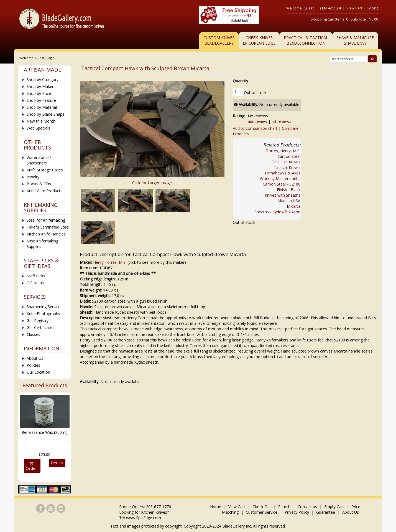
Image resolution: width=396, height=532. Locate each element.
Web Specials (38, 128)
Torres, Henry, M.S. (283, 151)
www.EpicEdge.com (144, 518)
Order (31, 466)
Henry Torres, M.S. (110, 262)
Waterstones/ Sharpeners (39, 160)
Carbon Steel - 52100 (282, 184)
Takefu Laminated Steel (48, 227)
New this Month (41, 121)
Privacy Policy (297, 512)
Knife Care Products (44, 191)
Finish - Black (289, 190)
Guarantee (326, 512)
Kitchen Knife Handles (46, 234)
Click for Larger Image (152, 183)
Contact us (307, 507)
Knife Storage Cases (45, 170)
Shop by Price (39, 93)
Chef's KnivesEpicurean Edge (259, 40)
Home (216, 507)
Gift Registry (38, 321)
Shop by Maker (40, 86)
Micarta (294, 206)
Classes (33, 334)
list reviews (281, 121)
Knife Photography (43, 314)
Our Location (38, 372)
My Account (332, 8)
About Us (35, 358)
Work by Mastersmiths (280, 178)
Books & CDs (39, 184)
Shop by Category (43, 79)
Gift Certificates (40, 327)
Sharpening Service (44, 307)
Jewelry (33, 177)
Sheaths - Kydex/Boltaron (277, 212)
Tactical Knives (287, 167)
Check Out (262, 507)
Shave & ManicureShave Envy (355, 40)
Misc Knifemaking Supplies (42, 244)
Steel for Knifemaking (46, 220)
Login (372, 8)
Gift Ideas (35, 283)
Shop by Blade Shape (46, 114)
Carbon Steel (289, 156)
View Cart (355, 8)
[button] (23, 438)
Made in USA (289, 201)
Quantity (240, 81)
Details (57, 463)
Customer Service (262, 512)
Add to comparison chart (255, 128)
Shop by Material (42, 107)
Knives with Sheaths (283, 195)
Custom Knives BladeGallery (219, 40)
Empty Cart (334, 507)
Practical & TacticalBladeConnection (306, 40)
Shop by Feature (41, 100)
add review (257, 121)
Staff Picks (36, 276)
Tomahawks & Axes (282, 173)
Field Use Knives (286, 162)
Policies (33, 365)
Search (284, 507)
